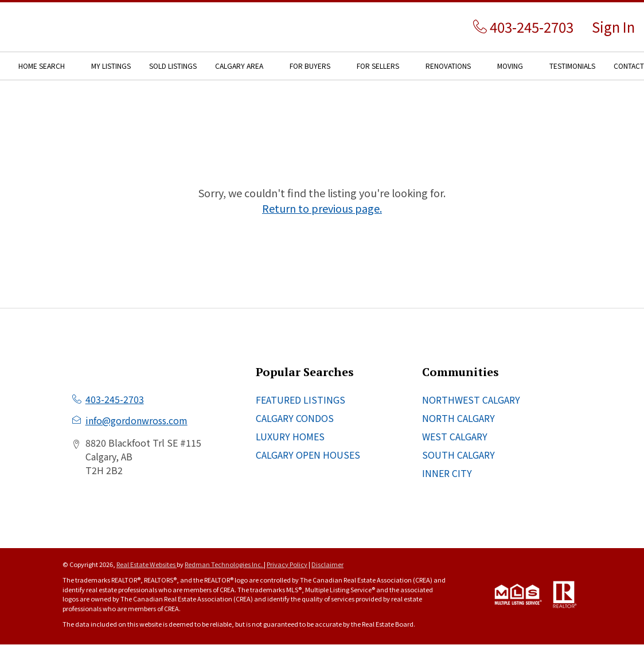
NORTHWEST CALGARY (471, 400)
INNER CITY (447, 473)
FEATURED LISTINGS (300, 400)
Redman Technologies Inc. (224, 564)
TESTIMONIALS (572, 66)
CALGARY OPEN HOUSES (308, 455)
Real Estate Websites (147, 564)
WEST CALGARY (455, 436)
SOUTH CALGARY (458, 455)
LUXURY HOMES (290, 436)
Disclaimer (327, 564)
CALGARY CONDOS (295, 418)
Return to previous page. (322, 208)
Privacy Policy (287, 564)
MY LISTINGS (111, 66)
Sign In (613, 27)
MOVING (510, 66)
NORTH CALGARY (458, 418)
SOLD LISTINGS (173, 66)
